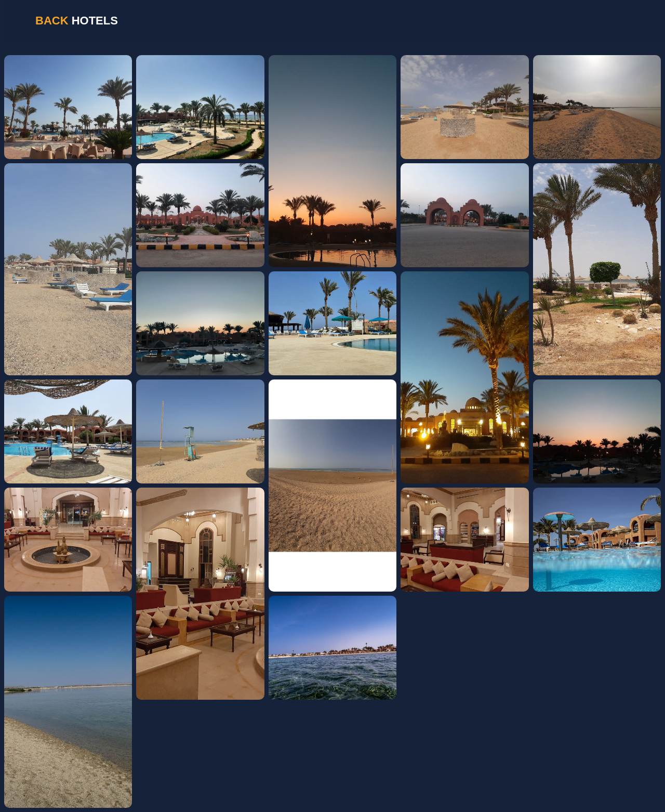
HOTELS (77, 21)
